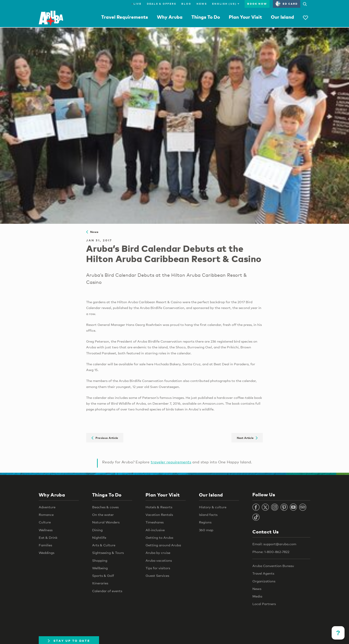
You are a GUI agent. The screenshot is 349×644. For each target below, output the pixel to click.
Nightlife (99, 537)
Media (257, 596)
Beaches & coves (105, 507)
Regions (205, 522)
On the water (103, 515)
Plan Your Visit (245, 17)
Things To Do (206, 17)
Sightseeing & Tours (108, 553)
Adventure (47, 507)
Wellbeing (100, 568)
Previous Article (105, 438)
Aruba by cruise (158, 553)
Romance (46, 515)
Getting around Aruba (163, 545)
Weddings (47, 553)
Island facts (208, 515)
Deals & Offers (162, 4)
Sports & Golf (103, 575)
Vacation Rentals (159, 515)
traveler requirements (171, 462)
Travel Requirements (125, 17)
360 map (206, 530)
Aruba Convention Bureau (273, 566)
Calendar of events (107, 591)
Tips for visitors (158, 568)
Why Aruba (170, 17)
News (202, 4)
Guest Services (157, 575)
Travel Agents (263, 573)
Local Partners (264, 604)
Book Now (257, 4)
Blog (186, 4)
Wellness (46, 530)
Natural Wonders (106, 522)
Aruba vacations (159, 560)
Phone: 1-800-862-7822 (271, 552)
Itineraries (100, 583)
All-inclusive (155, 530)
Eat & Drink (48, 537)
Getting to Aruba (159, 537)
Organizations (264, 581)
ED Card (287, 4)
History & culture (213, 507)
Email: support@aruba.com (274, 544)
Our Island (282, 17)
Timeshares (155, 522)
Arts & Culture (104, 545)
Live (137, 4)
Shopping (100, 560)
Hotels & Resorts (159, 507)
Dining (97, 530)
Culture (45, 522)
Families (45, 545)
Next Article (247, 438)
